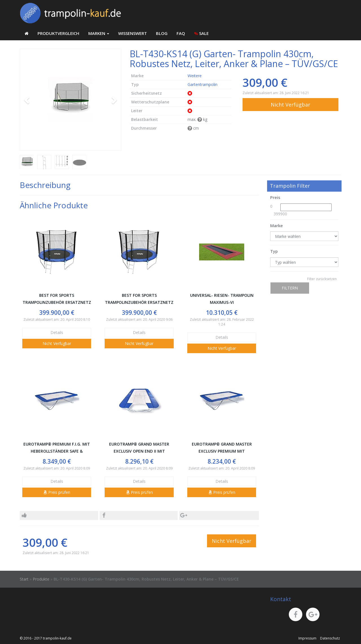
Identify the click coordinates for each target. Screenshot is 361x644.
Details (57, 332)
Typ (274, 251)
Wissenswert (133, 33)
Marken (99, 33)
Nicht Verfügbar (290, 105)
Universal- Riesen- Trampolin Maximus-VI (222, 299)
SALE (201, 33)
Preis (275, 197)
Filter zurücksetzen (322, 279)
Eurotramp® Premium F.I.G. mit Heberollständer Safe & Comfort (57, 448)
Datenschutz (330, 638)
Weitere (195, 76)
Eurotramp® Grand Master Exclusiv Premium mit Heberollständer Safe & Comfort (222, 448)
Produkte (41, 579)
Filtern (290, 288)
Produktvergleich (58, 33)
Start (24, 579)
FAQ (181, 33)
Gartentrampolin (202, 84)
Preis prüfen (57, 492)
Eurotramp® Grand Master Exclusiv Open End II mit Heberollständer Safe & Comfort (139, 448)
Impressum (307, 638)
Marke (277, 225)
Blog (162, 33)
